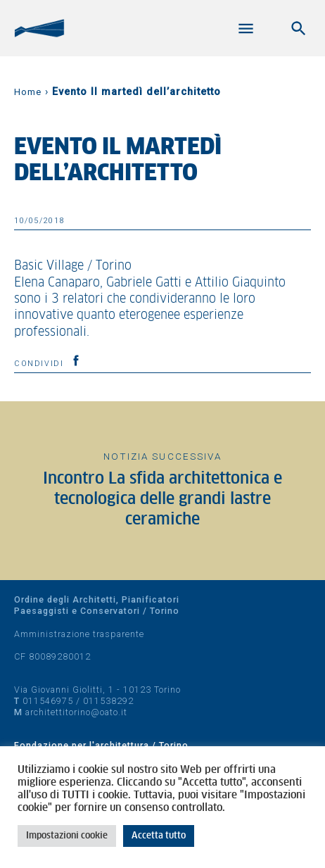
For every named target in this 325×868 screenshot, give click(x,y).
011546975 (48, 701)
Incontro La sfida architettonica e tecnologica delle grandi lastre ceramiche (162, 500)
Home (28, 92)
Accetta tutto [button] (159, 836)
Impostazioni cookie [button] (67, 836)
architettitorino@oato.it (76, 712)
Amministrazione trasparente (79, 634)
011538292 (108, 701)
